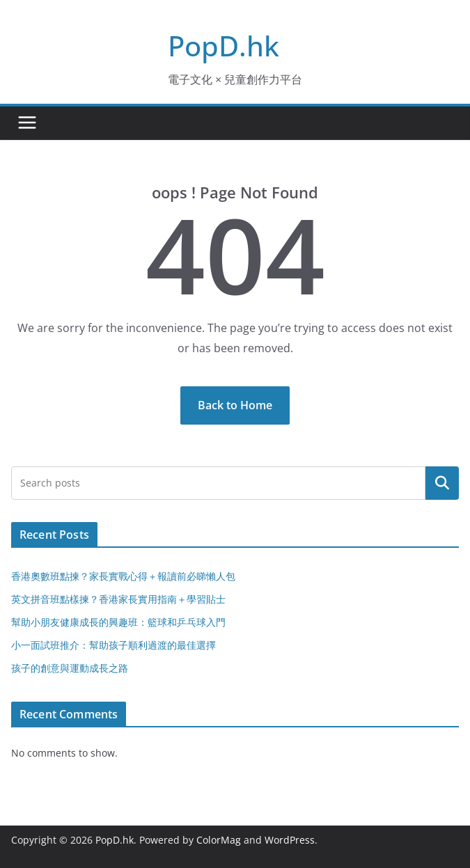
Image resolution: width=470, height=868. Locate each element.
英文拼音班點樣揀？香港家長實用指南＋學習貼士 (118, 599)
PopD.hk (224, 46)
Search (442, 483)
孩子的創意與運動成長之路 (70, 668)
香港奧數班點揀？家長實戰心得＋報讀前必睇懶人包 (123, 576)
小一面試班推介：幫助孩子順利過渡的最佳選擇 (113, 645)
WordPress (290, 840)
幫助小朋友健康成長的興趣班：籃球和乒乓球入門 (118, 622)
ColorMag (219, 840)
